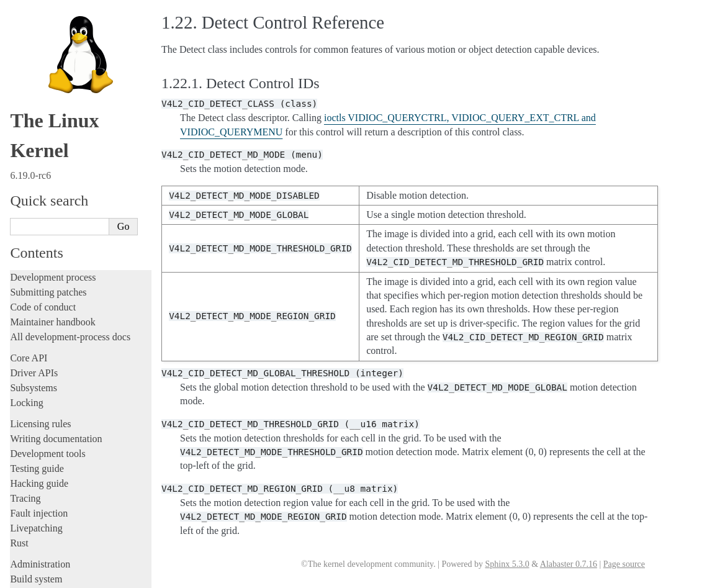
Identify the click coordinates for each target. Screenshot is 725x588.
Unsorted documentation (59, 506)
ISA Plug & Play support (67, 416)
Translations (34, 527)
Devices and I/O (49, 233)
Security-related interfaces (65, 220)
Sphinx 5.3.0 (507, 564)
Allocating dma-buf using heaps (78, 270)
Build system (36, 148)
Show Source (36, 577)
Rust (19, 112)
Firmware (29, 449)
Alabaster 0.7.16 (569, 564)
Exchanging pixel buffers (67, 283)
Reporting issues (43, 163)
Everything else (46, 428)
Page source (624, 564)
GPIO (36, 319)
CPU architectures (46, 485)
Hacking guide (39, 52)
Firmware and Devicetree (61, 464)
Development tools (47, 23)
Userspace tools (41, 178)
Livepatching (36, 97)
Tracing (25, 67)
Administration (40, 133)
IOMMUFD (46, 331)
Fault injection (39, 82)
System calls (41, 207)
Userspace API (41, 193)
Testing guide (37, 38)
